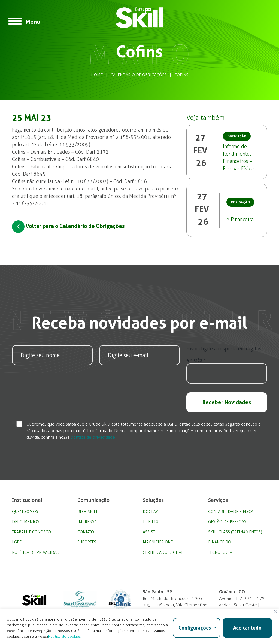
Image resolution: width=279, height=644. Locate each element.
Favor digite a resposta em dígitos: (224, 349)
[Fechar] (275, 611)
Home (97, 75)
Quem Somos (25, 512)
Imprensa (87, 522)
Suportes (87, 542)
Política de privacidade (37, 552)
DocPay (150, 512)
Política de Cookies (65, 637)
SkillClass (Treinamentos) (235, 532)
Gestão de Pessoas (227, 522)
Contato (86, 532)
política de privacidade (93, 437)
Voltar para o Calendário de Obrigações (68, 227)
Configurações (195, 628)
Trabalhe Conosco (31, 532)
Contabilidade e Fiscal (232, 512)
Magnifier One (158, 542)
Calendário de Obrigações (139, 75)
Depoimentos (26, 522)
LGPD (17, 542)
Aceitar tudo (247, 628)
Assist (149, 532)
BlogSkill (88, 512)
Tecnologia (220, 552)
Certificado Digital (163, 552)
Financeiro (220, 542)
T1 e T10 (151, 522)
